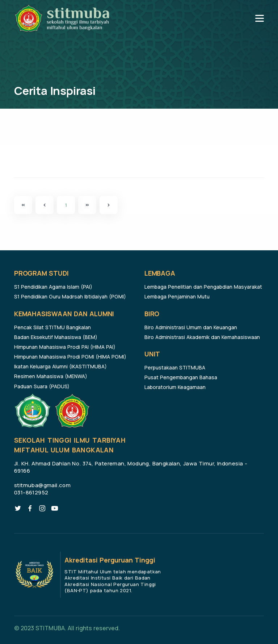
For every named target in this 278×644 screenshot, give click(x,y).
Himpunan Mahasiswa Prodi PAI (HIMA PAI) (65, 347)
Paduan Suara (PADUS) (42, 386)
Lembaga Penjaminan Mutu (177, 296)
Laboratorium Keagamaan (175, 387)
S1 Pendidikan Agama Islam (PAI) (53, 287)
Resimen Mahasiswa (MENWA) (51, 376)
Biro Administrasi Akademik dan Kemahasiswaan (202, 337)
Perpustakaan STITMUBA (175, 367)
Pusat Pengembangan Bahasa (181, 377)
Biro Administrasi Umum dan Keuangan (191, 327)
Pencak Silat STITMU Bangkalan (52, 327)
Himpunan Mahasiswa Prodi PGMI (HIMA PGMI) (70, 357)
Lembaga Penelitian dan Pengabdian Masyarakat (203, 287)
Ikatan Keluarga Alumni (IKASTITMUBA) (60, 366)
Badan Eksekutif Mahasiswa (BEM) (56, 337)
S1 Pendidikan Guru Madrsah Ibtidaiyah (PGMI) (70, 296)
